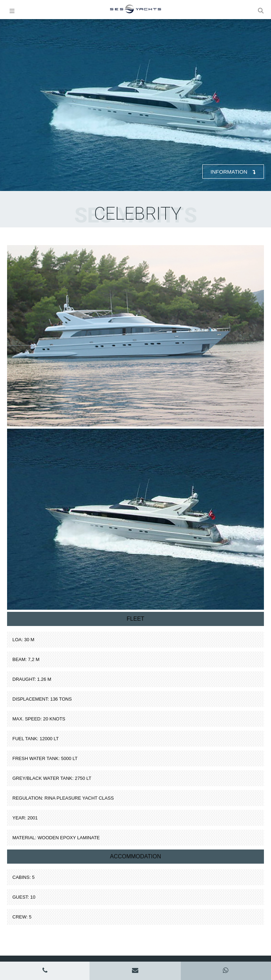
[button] (261, 10)
